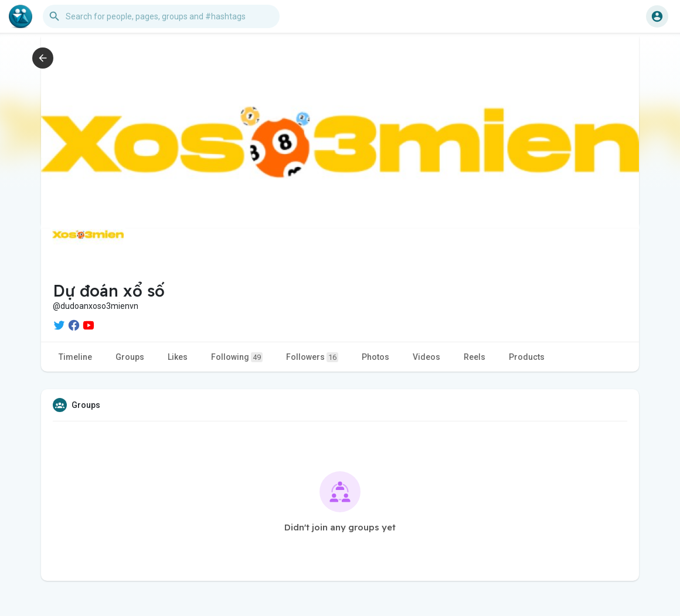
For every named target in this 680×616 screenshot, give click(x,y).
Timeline (75, 357)
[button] (161, 16)
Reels (475, 357)
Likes (178, 357)
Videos (426, 357)
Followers (312, 357)
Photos (375, 357)
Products (527, 357)
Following (237, 357)
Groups (130, 357)
